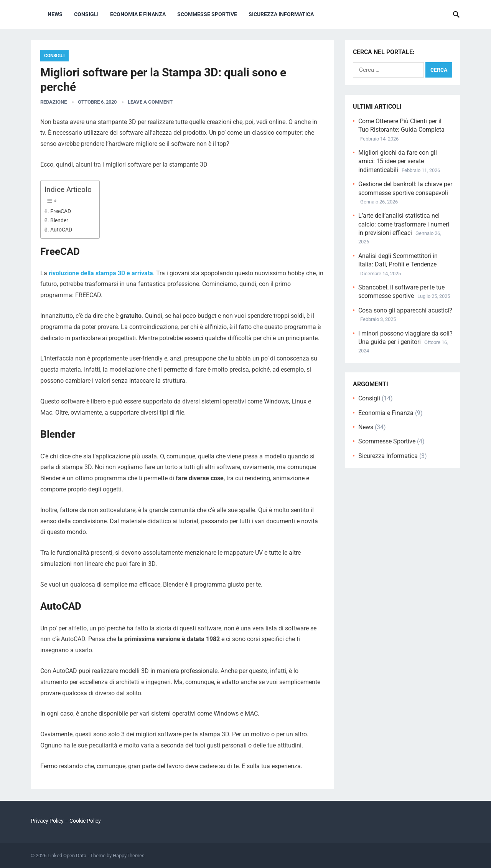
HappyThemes (129, 856)
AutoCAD (61, 230)
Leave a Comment (150, 102)
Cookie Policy (85, 821)
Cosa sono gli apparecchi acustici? (405, 310)
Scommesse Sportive (207, 14)
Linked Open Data (67, 856)
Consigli (86, 14)
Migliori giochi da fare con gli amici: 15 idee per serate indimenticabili (398, 161)
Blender (59, 221)
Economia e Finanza (138, 14)
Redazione (54, 102)
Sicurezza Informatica (281, 14)
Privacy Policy (47, 821)
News (55, 14)
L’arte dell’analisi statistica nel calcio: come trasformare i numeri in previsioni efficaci (404, 224)
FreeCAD (61, 211)
